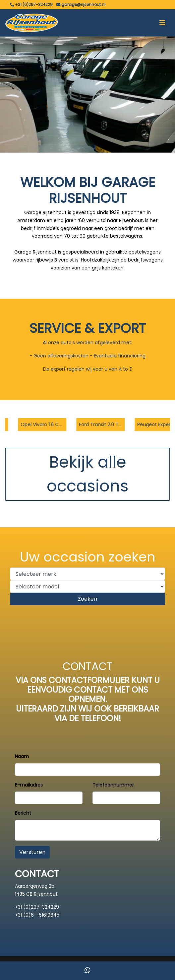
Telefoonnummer (113, 785)
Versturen (32, 852)
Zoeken (87, 599)
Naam (22, 756)
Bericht (23, 813)
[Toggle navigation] (162, 23)
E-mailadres (29, 785)
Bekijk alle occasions (88, 474)
